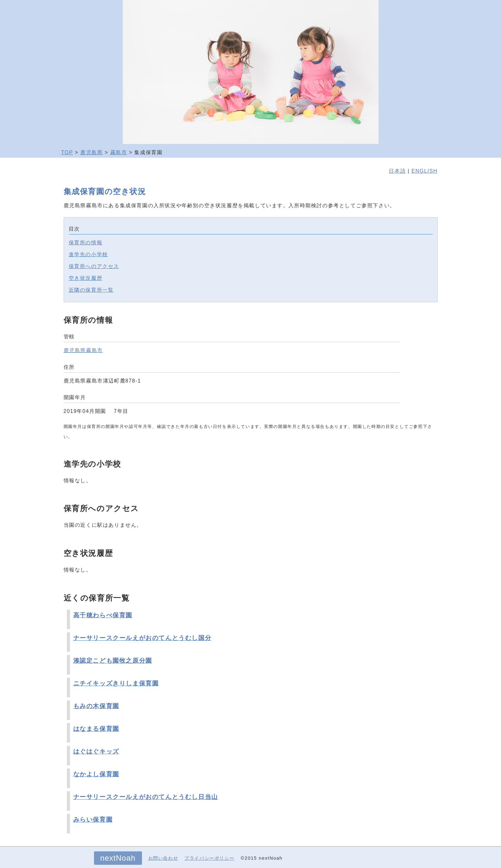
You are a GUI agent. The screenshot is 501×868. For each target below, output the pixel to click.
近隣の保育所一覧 (91, 290)
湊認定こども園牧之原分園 (113, 661)
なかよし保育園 (96, 774)
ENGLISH (424, 171)
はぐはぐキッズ (96, 751)
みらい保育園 (93, 820)
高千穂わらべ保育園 (103, 615)
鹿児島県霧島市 (83, 350)
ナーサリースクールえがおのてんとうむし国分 (142, 638)
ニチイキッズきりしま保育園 (116, 683)
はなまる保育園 (96, 729)
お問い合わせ (163, 858)
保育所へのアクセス (94, 266)
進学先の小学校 (88, 254)
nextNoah (118, 858)
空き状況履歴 (86, 278)
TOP (67, 152)
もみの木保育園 (96, 706)
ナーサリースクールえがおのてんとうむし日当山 (146, 797)
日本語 (397, 171)
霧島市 (119, 152)
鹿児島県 (91, 152)
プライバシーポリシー (209, 858)
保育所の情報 (86, 243)
